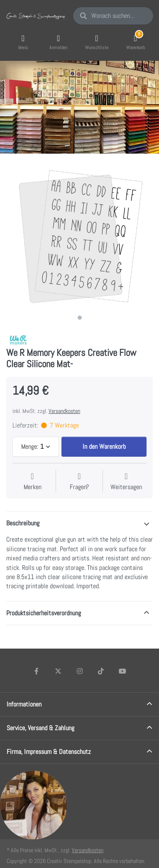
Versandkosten (64, 411)
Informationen (24, 704)
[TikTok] (101, 671)
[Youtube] (122, 671)
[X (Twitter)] (58, 671)
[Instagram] (80, 671)
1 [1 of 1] (80, 318)
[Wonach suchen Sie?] (113, 16)
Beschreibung (23, 523)
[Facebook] (37, 671)
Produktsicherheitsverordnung (44, 613)
